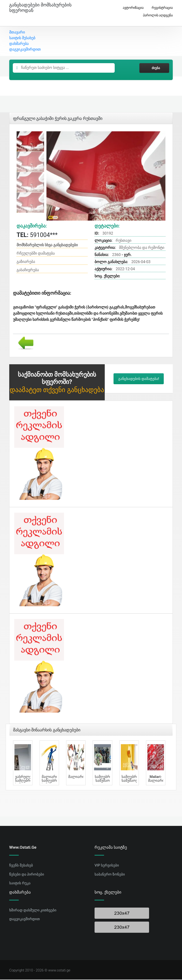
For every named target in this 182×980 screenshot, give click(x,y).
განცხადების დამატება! (139, 379)
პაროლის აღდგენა (156, 15)
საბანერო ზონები (110, 875)
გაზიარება (26, 262)
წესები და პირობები (27, 875)
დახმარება (19, 44)
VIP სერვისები (107, 866)
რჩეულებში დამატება (36, 254)
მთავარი (17, 33)
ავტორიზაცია (131, 8)
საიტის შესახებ (22, 38)
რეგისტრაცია (160, 8)
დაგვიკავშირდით (25, 50)
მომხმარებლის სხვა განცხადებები (47, 245)
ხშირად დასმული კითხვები (33, 911)
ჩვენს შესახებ (21, 866)
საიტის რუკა (20, 884)
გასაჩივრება (28, 270)
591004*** (37, 236)
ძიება (154, 68)
